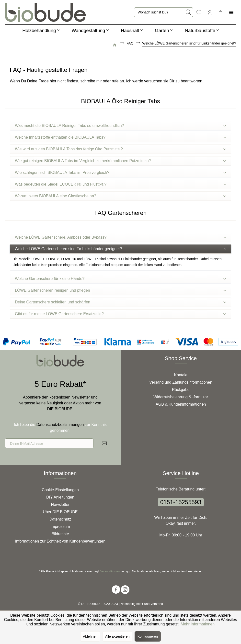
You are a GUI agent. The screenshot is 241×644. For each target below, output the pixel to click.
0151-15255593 (181, 502)
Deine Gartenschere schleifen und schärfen (120, 302)
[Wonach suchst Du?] (164, 12)
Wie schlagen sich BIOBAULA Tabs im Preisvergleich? (120, 172)
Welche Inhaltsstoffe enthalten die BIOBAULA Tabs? (120, 137)
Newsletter (60, 505)
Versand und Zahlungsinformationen (181, 382)
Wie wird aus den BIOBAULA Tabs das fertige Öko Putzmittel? (120, 149)
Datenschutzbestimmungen (60, 425)
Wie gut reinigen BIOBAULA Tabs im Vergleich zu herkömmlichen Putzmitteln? (120, 161)
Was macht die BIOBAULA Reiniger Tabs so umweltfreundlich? (120, 126)
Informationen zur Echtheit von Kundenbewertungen (60, 541)
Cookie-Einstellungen (60, 490)
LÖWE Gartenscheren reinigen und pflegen (120, 290)
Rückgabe (181, 390)
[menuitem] (164, 12)
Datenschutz (60, 519)
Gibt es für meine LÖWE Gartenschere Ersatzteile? (120, 314)
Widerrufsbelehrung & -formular (181, 397)
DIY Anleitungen (60, 497)
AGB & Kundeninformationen (181, 404)
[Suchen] (188, 12)
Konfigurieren (148, 636)
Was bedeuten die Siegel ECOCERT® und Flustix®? (120, 184)
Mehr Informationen (198, 624)
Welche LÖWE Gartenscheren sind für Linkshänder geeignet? (120, 249)
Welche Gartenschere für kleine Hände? (120, 279)
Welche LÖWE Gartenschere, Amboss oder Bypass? (120, 237)
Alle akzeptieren (117, 636)
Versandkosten (110, 571)
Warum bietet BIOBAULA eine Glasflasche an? (120, 196)
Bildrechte (60, 534)
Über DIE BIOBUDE (60, 512)
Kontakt (181, 375)
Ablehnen (90, 636)
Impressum (60, 527)
